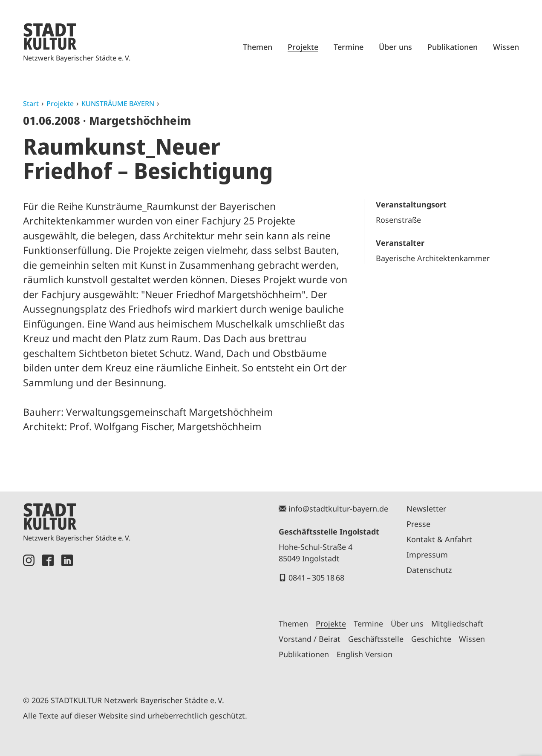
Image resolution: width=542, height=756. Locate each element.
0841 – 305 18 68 (316, 578)
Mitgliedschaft (457, 624)
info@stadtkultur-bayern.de (338, 509)
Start (31, 103)
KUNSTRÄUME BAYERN (118, 103)
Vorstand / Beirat (310, 639)
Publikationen (453, 47)
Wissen (506, 47)
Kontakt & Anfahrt (439, 539)
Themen (258, 47)
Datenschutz (429, 570)
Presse (418, 524)
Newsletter (426, 509)
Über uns (395, 47)
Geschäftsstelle (376, 639)
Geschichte (431, 639)
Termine (349, 47)
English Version (365, 654)
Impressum (427, 555)
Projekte (303, 47)
